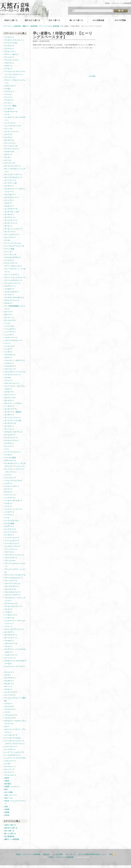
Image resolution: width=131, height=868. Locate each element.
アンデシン (8, 103)
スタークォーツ (10, 369)
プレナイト (8, 609)
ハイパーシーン (10, 495)
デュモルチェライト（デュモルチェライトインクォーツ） (15, 465)
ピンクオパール (10, 529)
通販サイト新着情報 (30, 26)
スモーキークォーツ (12, 383)
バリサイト (8, 503)
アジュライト (9, 57)
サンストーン (9, 317)
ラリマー (8, 712)
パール (7, 518)
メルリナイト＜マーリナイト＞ (15, 668)
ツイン (7, 449)
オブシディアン (10, 163)
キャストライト (10, 232)
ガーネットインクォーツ (13, 229)
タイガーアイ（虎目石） (13, 412)
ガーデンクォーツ (11, 223)
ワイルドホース (10, 775)
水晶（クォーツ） (11, 795)
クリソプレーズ (10, 255)
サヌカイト (8, 303)
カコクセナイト (10, 194)
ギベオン (8, 240)
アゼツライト (9, 63)
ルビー (7, 726)
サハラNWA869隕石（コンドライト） (15, 307)
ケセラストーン (10, 286)
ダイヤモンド (9, 426)
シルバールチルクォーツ (13, 340)
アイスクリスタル (11, 43)
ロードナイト (9, 772)
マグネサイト (9, 641)
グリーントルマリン (12, 275)
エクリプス (8, 134)
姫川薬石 (8, 784)
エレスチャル (9, 140)
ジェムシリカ (9, 346)
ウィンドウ (8, 129)
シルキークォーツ (11, 338)
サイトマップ (71, 854)
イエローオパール (11, 112)
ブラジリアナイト (11, 558)
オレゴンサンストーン (13, 166)
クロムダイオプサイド (13, 257)
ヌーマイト (8, 489)
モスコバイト (9, 672)
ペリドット (8, 626)
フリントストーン (11, 549)
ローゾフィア (9, 769)
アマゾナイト (9, 92)
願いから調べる (76, 20)
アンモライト (9, 109)
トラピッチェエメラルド (13, 481)
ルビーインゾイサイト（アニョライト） (15, 731)
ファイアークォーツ (12, 538)
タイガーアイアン (11, 409)
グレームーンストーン (13, 283)
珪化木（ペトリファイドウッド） (15, 802)
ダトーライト (9, 429)
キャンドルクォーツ (12, 235)
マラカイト (8, 646)
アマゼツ (8, 89)
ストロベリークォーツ (13, 375)
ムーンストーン (10, 658)
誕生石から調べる (33, 20)
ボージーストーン (11, 638)
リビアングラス (10, 718)
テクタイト (8, 455)
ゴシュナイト (9, 295)
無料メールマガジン (120, 20)
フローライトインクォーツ (14, 555)
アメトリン (8, 97)
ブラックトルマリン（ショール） (15, 571)
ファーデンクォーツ (12, 543)
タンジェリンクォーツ (13, 418)
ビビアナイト (9, 526)
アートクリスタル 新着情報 (49, 26)
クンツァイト (9, 260)
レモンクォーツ (10, 761)
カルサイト (8, 203)
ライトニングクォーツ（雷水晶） (15, 699)
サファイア (8, 312)
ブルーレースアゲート (13, 595)
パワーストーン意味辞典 (12, 26)
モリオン (8, 675)
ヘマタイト (8, 612)
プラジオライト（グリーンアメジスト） (15, 599)
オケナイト (8, 154)
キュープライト (10, 237)
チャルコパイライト (12, 440)
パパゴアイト (9, 512)
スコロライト (9, 363)
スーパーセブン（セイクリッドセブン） (15, 388)
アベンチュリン (10, 77)
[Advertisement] (42, 64)
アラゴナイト (9, 100)
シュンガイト (9, 335)
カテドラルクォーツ (12, 197)
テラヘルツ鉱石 (10, 458)
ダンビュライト (10, 435)
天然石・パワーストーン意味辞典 (16, 6)
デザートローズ (10, 460)
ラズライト (8, 704)
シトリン (8, 323)
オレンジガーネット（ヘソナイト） (15, 170)
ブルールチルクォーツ (13, 592)
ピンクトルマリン (11, 532)
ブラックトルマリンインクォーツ (15, 565)
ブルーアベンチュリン (13, 583)
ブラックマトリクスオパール (15, 575)
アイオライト (9, 37)
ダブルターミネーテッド (13, 432)
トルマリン (8, 483)
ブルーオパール (10, 589)
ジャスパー (8, 349)
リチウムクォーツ (11, 715)
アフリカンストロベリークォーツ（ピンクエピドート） (15, 73)
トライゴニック (10, 478)
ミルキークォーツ (11, 655)
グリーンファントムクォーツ (15, 277)
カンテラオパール (11, 209)
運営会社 (47, 854)
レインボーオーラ (11, 735)
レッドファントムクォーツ (14, 752)
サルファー (8, 315)
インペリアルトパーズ (13, 126)
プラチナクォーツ (11, 604)
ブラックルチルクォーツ (13, 578)
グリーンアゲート (11, 263)
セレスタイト (9, 400)
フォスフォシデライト (13, 546)
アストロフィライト (12, 60)
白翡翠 (7, 809)
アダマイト (8, 66)
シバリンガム (9, 326)
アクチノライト (10, 51)
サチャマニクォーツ (12, 300)
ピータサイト (9, 535)
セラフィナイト (10, 395)
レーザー (8, 764)
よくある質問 (58, 854)
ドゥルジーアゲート (12, 486)
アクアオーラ (9, 46)
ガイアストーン (10, 217)
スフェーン (8, 380)
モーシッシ (8, 686)
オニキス (8, 157)
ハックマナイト (10, 498)
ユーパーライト (10, 695)
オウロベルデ (9, 152)
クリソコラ (8, 252)
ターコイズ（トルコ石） (13, 420)
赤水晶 (7, 815)
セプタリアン (9, 392)
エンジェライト (10, 143)
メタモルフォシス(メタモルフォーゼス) (15, 662)
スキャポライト (10, 355)
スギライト (8, 358)
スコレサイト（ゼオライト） (15, 360)
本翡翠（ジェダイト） (13, 787)
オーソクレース (10, 180)
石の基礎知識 (98, 20)
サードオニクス (10, 320)
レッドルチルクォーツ (13, 755)
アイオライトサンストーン (14, 40)
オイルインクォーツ (12, 149)
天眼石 (7, 781)
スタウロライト (10, 366)
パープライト (9, 515)
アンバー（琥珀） (11, 106)
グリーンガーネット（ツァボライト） (15, 270)
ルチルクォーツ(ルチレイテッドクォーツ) (15, 722)
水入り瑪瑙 (8, 792)
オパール (8, 160)
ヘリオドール (9, 618)
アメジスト (8, 94)
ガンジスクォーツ (11, 220)
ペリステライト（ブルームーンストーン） (15, 622)
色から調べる (55, 20)
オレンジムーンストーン (13, 174)
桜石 (6, 789)
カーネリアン (9, 215)
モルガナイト (9, 681)
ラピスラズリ (9, 706)
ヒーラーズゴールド (12, 521)
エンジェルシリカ (11, 146)
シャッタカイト (10, 329)
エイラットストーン (12, 132)
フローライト (9, 552)
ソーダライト (9, 406)
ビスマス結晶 (9, 523)
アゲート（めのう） (12, 54)
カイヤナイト (9, 186)
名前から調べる (11, 20)
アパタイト (8, 69)
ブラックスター (10, 561)
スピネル (8, 378)
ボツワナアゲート (11, 635)
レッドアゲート (10, 749)
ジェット (8, 343)
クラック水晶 (9, 249)
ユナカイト (8, 689)
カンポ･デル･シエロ (12, 212)
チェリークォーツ (11, 438)
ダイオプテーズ (10, 423)
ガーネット (8, 226)
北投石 (7, 778)
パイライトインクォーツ (14, 509)
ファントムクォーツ (12, 541)
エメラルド (8, 137)
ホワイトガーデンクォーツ (14, 629)
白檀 (6, 807)
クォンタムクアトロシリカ (14, 246)
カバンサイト (9, 200)
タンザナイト (9, 415)
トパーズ (8, 475)
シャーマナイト (10, 332)
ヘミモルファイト (11, 615)
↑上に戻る (92, 76)
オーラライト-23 (10, 183)
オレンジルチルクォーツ (13, 177)
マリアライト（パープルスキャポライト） (15, 651)
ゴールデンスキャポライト (14, 297)
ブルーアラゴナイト (12, 586)
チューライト (9, 446)
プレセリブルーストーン (13, 606)
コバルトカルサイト (12, 292)
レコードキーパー (11, 747)
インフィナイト (10, 123)
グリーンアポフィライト (13, 266)
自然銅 (7, 812)
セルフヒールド (10, 398)
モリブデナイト (10, 678)
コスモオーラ (9, 289)
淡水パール (8, 798)
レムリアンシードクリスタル (15, 758)
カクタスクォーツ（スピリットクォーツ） (15, 190)
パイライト (8, 506)
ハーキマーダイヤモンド (13, 501)
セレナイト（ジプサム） (13, 403)
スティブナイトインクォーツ (15, 372)
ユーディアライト (11, 692)
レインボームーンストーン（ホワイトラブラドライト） (15, 742)
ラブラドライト (10, 709)
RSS (112, 854)
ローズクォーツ (10, 767)
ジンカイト (8, 352)
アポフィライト (10, 86)
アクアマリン (9, 49)
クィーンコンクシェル (13, 243)
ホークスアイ (9, 632)
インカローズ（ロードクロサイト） (15, 119)
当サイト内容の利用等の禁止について (92, 854)
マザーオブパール (11, 644)
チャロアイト (9, 443)
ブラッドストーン (11, 581)
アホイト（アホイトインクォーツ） (15, 82)
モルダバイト (9, 684)
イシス (7, 114)
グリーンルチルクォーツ (13, 280)
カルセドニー (9, 206)
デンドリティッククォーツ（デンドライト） (14, 471)
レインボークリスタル (13, 738)
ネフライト (8, 492)
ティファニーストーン (13, 452)
